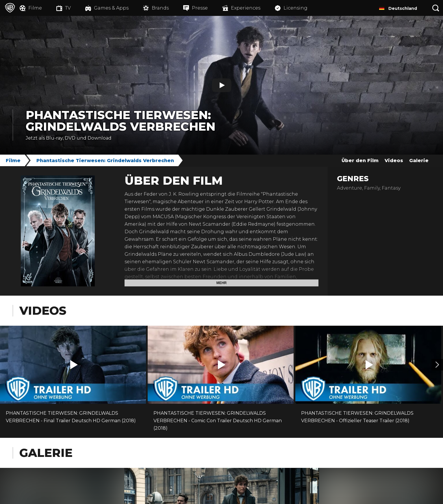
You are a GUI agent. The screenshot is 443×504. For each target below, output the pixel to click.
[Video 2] (437, 365)
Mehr (221, 283)
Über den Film (360, 161)
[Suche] (436, 8)
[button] (74, 365)
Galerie (419, 161)
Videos (394, 161)
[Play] (222, 85)
